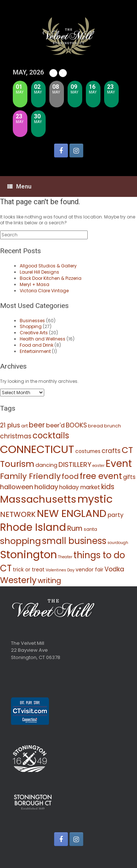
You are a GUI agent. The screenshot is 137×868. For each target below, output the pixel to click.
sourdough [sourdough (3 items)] (118, 543)
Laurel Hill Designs (39, 272)
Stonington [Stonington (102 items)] (28, 554)
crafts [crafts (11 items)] (111, 451)
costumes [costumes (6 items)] (88, 451)
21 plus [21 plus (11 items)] (10, 425)
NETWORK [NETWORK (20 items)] (18, 514)
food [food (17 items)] (70, 477)
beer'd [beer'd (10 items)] (55, 425)
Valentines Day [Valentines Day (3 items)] (60, 570)
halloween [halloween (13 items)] (17, 487)
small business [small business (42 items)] (74, 541)
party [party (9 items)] (115, 515)
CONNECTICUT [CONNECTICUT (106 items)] (37, 449)
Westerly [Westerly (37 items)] (18, 580)
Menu (19, 186)
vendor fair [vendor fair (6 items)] (90, 570)
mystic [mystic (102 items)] (95, 499)
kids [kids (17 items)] (108, 487)
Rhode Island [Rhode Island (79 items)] (33, 527)
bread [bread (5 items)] (96, 426)
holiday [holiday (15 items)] (46, 487)
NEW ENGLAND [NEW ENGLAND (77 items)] (72, 513)
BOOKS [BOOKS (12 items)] (76, 425)
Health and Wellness (43, 339)
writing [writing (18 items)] (49, 580)
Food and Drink (37, 345)
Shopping (31, 326)
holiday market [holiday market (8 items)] (80, 487)
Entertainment (35, 351)
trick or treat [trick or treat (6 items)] (29, 570)
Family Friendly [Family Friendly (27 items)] (30, 476)
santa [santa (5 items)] (90, 529)
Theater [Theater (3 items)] (65, 557)
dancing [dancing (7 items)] (46, 465)
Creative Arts (34, 333)
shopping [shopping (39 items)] (20, 541)
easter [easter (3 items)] (98, 466)
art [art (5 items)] (24, 426)
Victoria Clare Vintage (44, 291)
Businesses (32, 321)
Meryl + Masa (35, 284)
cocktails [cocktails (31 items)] (51, 435)
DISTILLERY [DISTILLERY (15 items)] (75, 465)
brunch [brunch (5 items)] (113, 426)
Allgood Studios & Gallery (48, 266)
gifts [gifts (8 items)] (129, 477)
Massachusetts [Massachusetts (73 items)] (38, 499)
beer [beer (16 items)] (37, 425)
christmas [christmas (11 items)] (16, 436)
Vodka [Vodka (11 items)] (114, 569)
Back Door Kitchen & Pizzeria (51, 278)
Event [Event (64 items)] (119, 463)
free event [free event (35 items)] (101, 476)
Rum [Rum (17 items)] (75, 528)
